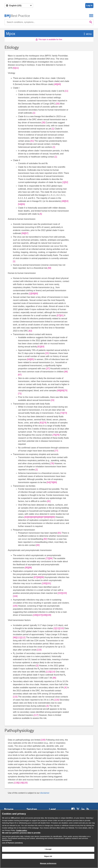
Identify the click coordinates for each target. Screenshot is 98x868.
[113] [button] (48, 672)
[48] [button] (56, 84)
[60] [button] (36, 294)
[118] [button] (16, 783)
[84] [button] (33, 517)
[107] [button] (40, 615)
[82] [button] (26, 517)
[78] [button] (52, 463)
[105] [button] (15, 606)
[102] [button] (60, 593)
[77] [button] (56, 451)
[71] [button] (20, 394)
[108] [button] (44, 615)
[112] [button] (23, 638)
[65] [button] (32, 359)
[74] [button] (45, 423)
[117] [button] (36, 715)
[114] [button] (53, 672)
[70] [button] (66, 390)
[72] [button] (62, 413)
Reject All (48, 856)
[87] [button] (43, 517)
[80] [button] (55, 482)
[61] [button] (62, 315)
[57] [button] (27, 233)
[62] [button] (30, 331)
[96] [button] (30, 568)
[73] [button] (65, 413)
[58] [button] (49, 268)
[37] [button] (48, 369)
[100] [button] (44, 583)
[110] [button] (62, 628)
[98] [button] (39, 577)
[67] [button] (20, 375)
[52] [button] (66, 182)
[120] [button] (25, 783)
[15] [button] (47, 353)
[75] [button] (54, 435)
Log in (89, 5)
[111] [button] (19, 638)
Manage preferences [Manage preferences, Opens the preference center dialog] (48, 863)
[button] (84, 34)
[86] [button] (40, 517)
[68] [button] (59, 390)
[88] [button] (47, 517)
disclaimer (45, 793)
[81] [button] (49, 501)
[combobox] (46, 22)
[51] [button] (32, 141)
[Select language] (19, 6)
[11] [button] (17, 68)
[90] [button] (53, 517)
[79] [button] (52, 482)
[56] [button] (23, 233)
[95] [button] (27, 568)
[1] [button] (34, 113)
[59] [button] (33, 294)
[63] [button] (43, 347)
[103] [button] (65, 593)
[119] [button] (21, 783)
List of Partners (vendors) (12, 843)
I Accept (48, 849)
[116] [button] (57, 700)
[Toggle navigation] (91, 16)
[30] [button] (43, 123)
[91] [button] (60, 533)
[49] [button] (59, 84)
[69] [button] (62, 390)
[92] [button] (45, 539)
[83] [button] (29, 517)
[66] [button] (66, 372)
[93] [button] (38, 545)
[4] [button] (66, 688)
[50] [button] (58, 104)
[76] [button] (58, 435)
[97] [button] (35, 577)
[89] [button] (50, 517)
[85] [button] (36, 517)
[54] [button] (20, 204)
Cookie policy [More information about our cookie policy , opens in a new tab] (22, 830)
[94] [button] (51, 558)
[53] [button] (67, 201)
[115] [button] (15, 697)
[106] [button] (35, 615)
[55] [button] (23, 204)
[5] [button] (14, 68)
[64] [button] (29, 359)
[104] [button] (15, 596)
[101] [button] (49, 583)
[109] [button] (49, 615)
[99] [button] (42, 577)
